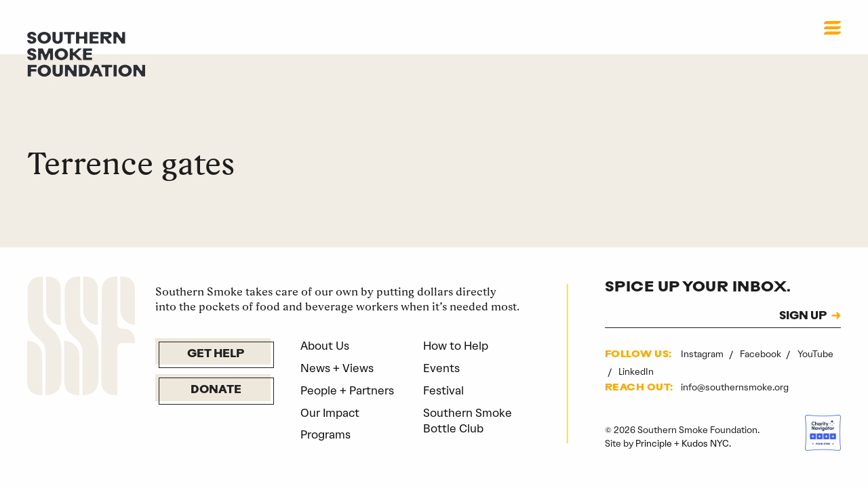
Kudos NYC (705, 443)
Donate (216, 390)
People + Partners (347, 390)
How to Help (456, 346)
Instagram (703, 354)
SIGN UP (803, 317)
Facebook (762, 354)
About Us (325, 346)
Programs (325, 434)
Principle (654, 443)
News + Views (337, 368)
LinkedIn (636, 371)
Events (441, 368)
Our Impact (330, 413)
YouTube (815, 354)
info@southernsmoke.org (735, 387)
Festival (443, 390)
